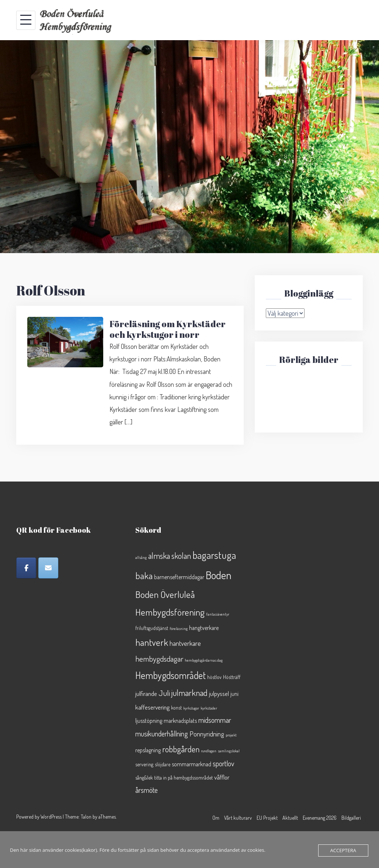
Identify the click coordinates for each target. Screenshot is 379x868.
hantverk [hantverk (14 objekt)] (152, 642)
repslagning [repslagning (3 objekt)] (148, 750)
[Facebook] (26, 568)
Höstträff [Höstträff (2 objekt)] (232, 677)
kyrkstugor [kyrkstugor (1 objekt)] (191, 708)
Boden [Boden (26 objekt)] (219, 575)
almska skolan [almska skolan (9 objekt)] (170, 556)
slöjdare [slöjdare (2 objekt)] (163, 764)
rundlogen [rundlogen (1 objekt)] (209, 751)
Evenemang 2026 (320, 818)
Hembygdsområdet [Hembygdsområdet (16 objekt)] (171, 675)
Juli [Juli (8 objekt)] (164, 693)
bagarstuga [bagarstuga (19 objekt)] (214, 555)
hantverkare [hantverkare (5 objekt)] (185, 643)
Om (216, 818)
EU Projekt (267, 818)
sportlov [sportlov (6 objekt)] (223, 764)
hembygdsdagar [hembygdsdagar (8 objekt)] (159, 659)
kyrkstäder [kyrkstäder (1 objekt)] (209, 708)
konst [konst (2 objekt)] (176, 708)
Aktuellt (290, 818)
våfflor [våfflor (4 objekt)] (222, 777)
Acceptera (343, 850)
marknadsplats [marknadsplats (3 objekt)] (180, 721)
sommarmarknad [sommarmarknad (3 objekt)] (192, 764)
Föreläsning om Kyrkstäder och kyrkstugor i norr (168, 329)
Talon (86, 817)
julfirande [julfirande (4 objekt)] (146, 693)
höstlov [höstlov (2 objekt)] (214, 677)
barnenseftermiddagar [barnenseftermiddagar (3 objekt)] (179, 577)
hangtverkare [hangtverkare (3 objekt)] (204, 628)
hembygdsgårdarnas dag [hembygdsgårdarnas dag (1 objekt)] (204, 660)
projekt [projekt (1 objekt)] (231, 735)
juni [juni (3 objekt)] (234, 694)
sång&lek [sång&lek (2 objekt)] (144, 778)
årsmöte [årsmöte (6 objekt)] (147, 790)
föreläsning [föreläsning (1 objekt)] (179, 629)
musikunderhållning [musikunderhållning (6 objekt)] (162, 734)
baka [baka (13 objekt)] (144, 576)
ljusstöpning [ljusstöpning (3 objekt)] (149, 721)
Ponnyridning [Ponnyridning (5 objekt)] (207, 734)
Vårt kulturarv (238, 818)
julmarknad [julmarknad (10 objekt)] (189, 692)
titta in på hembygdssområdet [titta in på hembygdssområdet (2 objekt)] (183, 778)
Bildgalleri (351, 818)
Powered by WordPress (39, 817)
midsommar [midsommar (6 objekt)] (215, 720)
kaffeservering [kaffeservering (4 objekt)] (152, 707)
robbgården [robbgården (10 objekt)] (181, 749)
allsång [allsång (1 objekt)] (141, 557)
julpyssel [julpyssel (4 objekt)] (219, 693)
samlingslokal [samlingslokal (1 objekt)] (229, 751)
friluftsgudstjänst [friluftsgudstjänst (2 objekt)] (152, 628)
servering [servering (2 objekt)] (144, 764)
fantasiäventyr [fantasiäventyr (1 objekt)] (218, 614)
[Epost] (48, 568)
